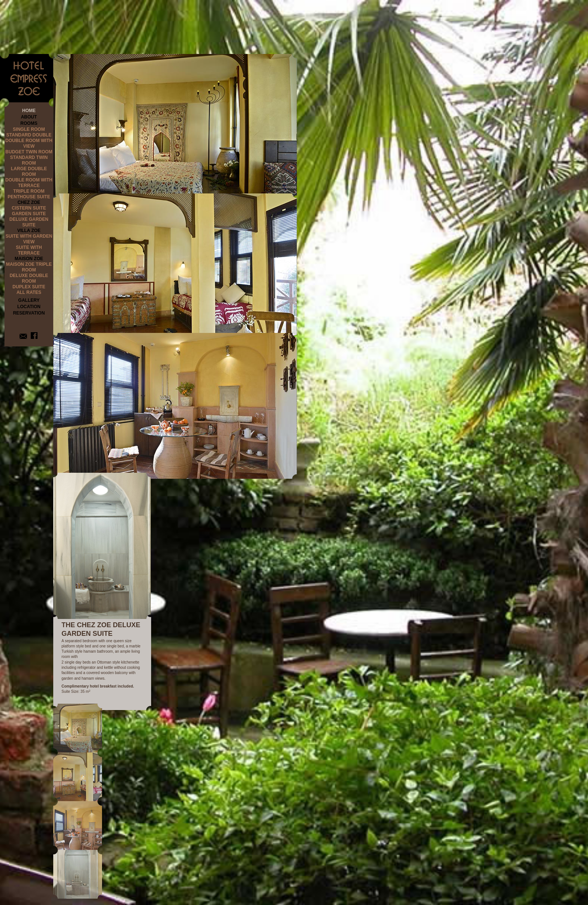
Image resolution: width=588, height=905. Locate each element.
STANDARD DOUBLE (29, 135)
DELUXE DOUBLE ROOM (29, 278)
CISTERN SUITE (29, 208)
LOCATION (29, 307)
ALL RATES (29, 292)
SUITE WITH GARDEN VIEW (29, 239)
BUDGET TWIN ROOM (29, 152)
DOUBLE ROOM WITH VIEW (29, 143)
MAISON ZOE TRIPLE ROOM (29, 267)
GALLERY (29, 300)
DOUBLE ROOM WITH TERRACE (29, 183)
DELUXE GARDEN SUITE (29, 222)
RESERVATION (29, 313)
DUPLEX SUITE (29, 287)
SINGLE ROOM (29, 129)
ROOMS (29, 123)
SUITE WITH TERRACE (29, 250)
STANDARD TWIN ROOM (29, 160)
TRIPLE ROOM (29, 191)
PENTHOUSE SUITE (29, 197)
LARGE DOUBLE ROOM (29, 172)
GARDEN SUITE (29, 214)
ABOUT (29, 117)
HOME (29, 111)
